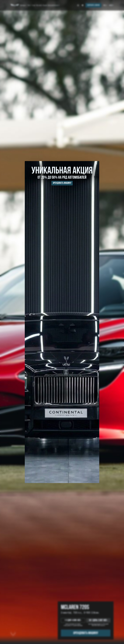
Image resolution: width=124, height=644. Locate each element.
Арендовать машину (62, 183)
